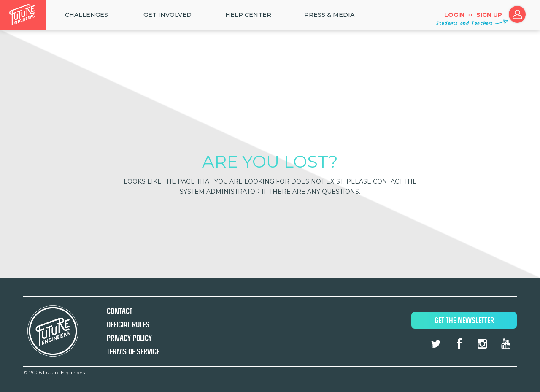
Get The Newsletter (464, 320)
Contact (120, 311)
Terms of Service (133, 352)
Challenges (86, 15)
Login (454, 15)
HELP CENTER (248, 15)
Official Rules (128, 325)
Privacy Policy (129, 338)
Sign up (489, 15)
